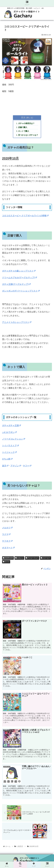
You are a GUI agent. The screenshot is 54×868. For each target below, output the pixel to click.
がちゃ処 (7, 459)
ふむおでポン (9, 432)
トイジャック (9, 452)
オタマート (8, 548)
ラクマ (6, 534)
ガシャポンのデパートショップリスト (21, 291)
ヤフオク (7, 541)
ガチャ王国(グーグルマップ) (16, 284)
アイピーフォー (32, 558)
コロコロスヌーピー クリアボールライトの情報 (25, 216)
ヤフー (27, 466)
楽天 (5, 466)
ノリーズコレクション (14, 439)
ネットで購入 (24, 131)
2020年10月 (8, 558)
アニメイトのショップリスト (17, 322)
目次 (23, 117)
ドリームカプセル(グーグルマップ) (19, 278)
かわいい (19, 558)
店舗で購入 (23, 127)
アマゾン (16, 466)
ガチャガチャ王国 (11, 425)
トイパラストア (10, 446)
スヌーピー (46, 558)
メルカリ (7, 528)
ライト (6, 562)
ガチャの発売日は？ (26, 123)
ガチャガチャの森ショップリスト (19, 271)
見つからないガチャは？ (28, 135)
